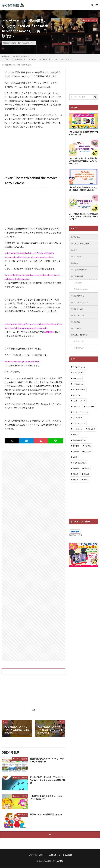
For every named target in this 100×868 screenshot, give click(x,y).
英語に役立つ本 (80, 323)
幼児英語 (77, 330)
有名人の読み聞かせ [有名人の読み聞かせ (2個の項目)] (80, 472)
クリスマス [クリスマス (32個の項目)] (77, 405)
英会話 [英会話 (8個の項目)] (87, 478)
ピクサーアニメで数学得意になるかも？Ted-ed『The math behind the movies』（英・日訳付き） (38, 59)
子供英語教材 (79, 283)
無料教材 (80, 289)
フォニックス (79, 262)
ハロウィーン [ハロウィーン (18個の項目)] (91, 416)
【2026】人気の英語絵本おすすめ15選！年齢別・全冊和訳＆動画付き (83, 191)
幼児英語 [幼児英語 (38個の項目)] (87, 461)
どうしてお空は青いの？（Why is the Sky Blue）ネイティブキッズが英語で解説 (48, 780)
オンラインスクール (82, 310)
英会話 (76, 269)
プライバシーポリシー (37, 855)
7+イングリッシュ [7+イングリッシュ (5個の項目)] (79, 376)
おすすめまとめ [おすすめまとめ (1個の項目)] (78, 393)
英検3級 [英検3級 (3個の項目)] (75, 483)
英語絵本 (77, 242)
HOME (7, 57)
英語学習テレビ (80, 303)
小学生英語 (78, 337)
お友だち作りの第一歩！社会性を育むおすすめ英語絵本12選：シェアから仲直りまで (83, 162)
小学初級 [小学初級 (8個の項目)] (87, 455)
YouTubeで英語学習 (27, 43)
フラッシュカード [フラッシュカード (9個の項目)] (79, 433)
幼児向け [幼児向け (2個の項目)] (76, 461)
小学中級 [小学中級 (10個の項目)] (76, 455)
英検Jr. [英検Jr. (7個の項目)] (86, 489)
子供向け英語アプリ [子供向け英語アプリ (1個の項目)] (80, 450)
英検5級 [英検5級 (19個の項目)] (75, 489)
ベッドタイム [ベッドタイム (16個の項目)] (77, 438)
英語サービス (79, 317)
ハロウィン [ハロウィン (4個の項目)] (77, 416)
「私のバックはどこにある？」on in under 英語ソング (47, 797)
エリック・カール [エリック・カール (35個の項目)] (79, 399)
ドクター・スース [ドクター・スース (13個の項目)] (79, 410)
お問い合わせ (55, 855)
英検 (76, 255)
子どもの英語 (58, 861)
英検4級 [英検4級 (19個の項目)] (87, 483)
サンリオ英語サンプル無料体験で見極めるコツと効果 (83, 133)
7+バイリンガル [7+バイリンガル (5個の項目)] (78, 382)
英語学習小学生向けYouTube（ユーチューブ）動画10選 (47, 760)
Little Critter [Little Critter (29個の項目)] (77, 388)
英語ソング (23, 815)
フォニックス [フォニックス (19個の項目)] (77, 427)
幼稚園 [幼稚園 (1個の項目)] (75, 466)
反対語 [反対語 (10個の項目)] (75, 444)
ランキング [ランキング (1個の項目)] (91, 438)
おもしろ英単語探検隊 (83, 249)
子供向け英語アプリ (82, 276)
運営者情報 (67, 855)
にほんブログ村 (76, 544)
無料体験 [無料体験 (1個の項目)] (76, 478)
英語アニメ (81, 357)
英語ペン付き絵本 (84, 296)
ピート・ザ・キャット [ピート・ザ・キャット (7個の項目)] (80, 421)
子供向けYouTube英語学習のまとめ (47, 814)
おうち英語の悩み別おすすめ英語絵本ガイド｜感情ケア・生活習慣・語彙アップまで (83, 221)
